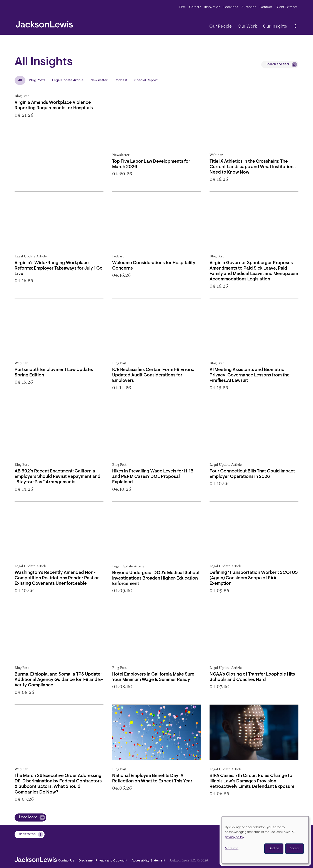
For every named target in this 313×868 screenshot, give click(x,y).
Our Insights (275, 27)
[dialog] (265, 840)
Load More (28, 817)
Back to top (27, 834)
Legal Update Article (68, 80)
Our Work (247, 27)
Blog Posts (37, 80)
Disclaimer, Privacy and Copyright (103, 861)
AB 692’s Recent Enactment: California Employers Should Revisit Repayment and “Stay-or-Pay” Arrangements (57, 477)
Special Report (146, 80)
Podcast (121, 80)
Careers (195, 7)
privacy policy (235, 837)
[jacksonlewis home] (44, 23)
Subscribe (249, 7)
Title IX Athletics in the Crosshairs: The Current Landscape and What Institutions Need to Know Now (253, 167)
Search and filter (278, 64)
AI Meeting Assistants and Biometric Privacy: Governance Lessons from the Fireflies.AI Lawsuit (250, 375)
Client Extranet (286, 7)
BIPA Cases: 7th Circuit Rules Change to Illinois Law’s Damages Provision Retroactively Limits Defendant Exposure (252, 781)
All (20, 80)
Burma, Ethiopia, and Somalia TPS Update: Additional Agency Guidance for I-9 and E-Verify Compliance (59, 680)
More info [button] (232, 849)
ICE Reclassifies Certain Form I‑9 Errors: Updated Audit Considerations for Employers (153, 375)
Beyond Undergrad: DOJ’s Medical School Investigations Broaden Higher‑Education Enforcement (156, 578)
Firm (183, 7)
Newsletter (99, 80)
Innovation (212, 7)
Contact (266, 7)
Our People (221, 27)
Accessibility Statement (148, 861)
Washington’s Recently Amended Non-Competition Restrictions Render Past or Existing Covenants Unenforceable (57, 578)
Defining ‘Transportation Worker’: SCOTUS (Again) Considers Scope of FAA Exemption (254, 578)
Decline (274, 849)
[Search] (293, 27)
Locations (231, 7)
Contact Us (66, 861)
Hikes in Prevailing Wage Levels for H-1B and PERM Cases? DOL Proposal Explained (153, 477)
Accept (295, 849)
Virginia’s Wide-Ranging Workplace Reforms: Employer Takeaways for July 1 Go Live (59, 268)
